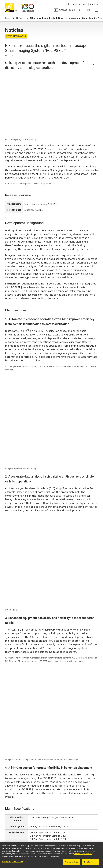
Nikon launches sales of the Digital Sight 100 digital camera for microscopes (44, 647)
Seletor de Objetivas (48, 813)
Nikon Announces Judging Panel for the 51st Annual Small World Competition (45, 712)
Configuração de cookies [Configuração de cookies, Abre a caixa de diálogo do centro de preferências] (13, 863)
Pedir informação (16, 36)
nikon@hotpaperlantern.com (22, 609)
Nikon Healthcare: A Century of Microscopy (28, 7)
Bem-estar (10, 803)
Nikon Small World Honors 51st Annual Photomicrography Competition (42, 656)
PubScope (10, 818)
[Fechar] (99, 847)
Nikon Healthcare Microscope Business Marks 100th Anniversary (39, 676)
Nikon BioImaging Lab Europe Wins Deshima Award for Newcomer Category (45, 630)
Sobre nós (11, 793)
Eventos (22, 798)
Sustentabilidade (78, 798)
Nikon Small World (39, 818)
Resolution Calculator (73, 813)
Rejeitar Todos (90, 863)
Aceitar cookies (71, 863)
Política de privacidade (83, 855)
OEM (23, 818)
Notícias (20, 18)
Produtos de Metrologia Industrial (50, 829)
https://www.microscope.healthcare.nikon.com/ (33, 586)
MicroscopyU (63, 818)
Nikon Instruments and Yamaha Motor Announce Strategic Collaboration (43, 638)
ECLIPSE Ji (39, 88)
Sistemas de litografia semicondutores (24, 833)
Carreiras (60, 798)
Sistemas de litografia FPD (64, 833)
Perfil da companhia (41, 798)
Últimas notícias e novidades (19, 813)
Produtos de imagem (15, 829)
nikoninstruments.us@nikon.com (24, 785)
